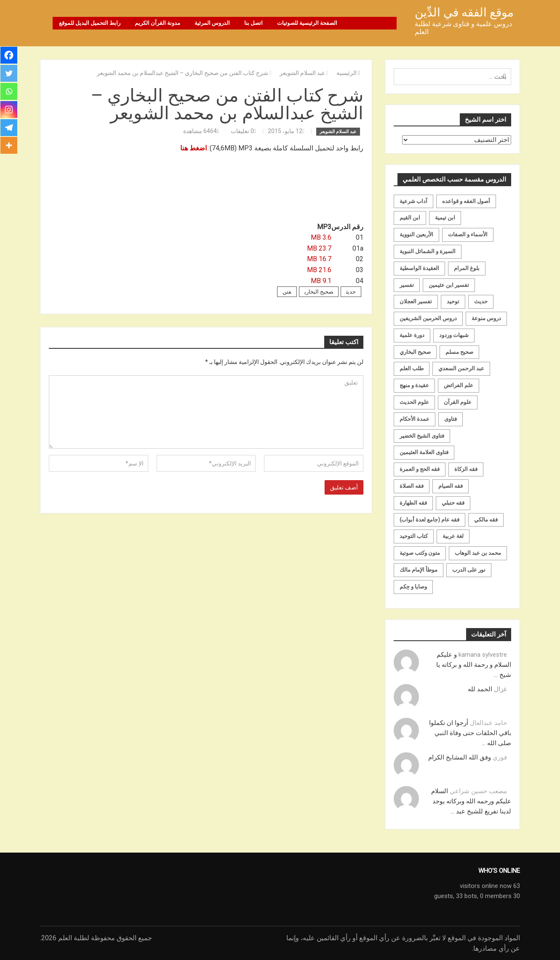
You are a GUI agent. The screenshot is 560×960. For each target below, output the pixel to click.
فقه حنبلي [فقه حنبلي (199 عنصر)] (453, 502)
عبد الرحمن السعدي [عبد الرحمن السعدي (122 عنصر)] (461, 368)
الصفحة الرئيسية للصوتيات (307, 23)
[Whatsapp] (9, 93)
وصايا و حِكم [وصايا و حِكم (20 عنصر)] (413, 586)
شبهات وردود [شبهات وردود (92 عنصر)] (454, 335)
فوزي (500, 757)
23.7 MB (319, 248)
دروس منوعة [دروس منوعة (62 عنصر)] (486, 318)
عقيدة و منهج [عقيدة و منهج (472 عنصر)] (414, 385)
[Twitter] (9, 74)
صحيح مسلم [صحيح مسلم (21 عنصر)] (459, 352)
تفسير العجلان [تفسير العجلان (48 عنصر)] (416, 301)
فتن (287, 292)
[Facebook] (9, 56)
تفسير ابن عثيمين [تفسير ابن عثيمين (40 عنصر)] (449, 285)
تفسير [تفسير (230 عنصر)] (407, 285)
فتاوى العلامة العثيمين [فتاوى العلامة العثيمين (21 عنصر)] (424, 452)
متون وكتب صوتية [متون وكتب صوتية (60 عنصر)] (420, 553)
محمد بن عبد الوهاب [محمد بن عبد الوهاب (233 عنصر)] (478, 553)
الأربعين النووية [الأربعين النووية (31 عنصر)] (416, 234)
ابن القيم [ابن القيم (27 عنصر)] (410, 218)
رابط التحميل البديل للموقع (90, 23)
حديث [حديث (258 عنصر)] (481, 301)
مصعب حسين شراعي (478, 791)
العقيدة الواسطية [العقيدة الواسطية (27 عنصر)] (419, 268)
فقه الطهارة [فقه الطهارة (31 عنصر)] (413, 502)
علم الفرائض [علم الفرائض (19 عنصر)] (459, 385)
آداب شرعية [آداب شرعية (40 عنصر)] (413, 201)
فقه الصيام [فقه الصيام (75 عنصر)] (451, 486)
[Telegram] (9, 130)
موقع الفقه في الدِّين (464, 12)
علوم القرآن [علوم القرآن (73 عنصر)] (458, 402)
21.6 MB (319, 270)
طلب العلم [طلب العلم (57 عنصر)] (412, 368)
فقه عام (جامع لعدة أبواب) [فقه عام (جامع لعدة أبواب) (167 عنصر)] (429, 519)
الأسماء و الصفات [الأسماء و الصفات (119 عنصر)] (468, 234)
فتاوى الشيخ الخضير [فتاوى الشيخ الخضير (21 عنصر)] (422, 435)
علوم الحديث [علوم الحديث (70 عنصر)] (414, 402)
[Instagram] (9, 111)
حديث (351, 292)
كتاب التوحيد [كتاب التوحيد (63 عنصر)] (414, 536)
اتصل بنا (253, 23)
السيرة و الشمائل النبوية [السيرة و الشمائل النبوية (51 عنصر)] (428, 251)
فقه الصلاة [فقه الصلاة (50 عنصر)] (412, 486)
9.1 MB (321, 280)
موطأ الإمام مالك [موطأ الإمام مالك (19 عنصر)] (419, 570)
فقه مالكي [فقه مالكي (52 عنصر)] (486, 519)
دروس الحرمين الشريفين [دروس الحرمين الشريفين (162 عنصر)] (428, 318)
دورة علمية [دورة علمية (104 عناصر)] (412, 335)
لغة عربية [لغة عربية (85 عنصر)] (453, 536)
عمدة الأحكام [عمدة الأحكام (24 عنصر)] (415, 418)
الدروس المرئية (212, 23)
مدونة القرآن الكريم (157, 23)
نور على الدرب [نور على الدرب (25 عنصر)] (469, 570)
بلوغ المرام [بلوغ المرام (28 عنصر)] (467, 268)
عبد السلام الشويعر (338, 131)
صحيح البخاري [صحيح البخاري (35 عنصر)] (415, 352)
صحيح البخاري (319, 292)
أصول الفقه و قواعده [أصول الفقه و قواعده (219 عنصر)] (466, 201)
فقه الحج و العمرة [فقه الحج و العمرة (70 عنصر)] (420, 469)
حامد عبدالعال (488, 722)
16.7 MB (319, 259)
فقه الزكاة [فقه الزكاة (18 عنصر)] (466, 469)
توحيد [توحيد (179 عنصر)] (453, 301)
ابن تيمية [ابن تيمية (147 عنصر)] (445, 218)
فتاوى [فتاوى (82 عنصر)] (451, 418)
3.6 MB (321, 237)
